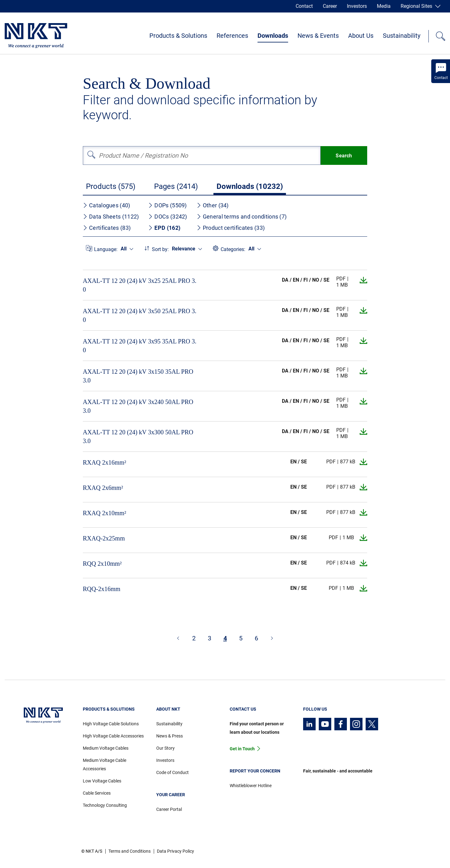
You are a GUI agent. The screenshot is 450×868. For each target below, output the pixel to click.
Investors (357, 6)
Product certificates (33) (231, 228)
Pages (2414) (176, 186)
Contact (304, 6)
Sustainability (402, 36)
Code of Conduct (172, 772)
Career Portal (169, 809)
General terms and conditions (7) (242, 217)
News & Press (170, 736)
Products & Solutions (178, 36)
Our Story (165, 748)
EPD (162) (164, 228)
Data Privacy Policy (175, 851)
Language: (106, 249)
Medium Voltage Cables (106, 748)
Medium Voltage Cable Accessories (105, 764)
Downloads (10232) (250, 186)
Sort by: (160, 249)
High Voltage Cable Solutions (111, 724)
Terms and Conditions (130, 851)
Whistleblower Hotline (251, 786)
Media (384, 6)
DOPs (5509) (167, 205)
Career (330, 6)
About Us (361, 36)
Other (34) (213, 205)
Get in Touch (242, 749)
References (232, 36)
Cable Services (97, 793)
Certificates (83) (107, 228)
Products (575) (111, 186)
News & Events (318, 36)
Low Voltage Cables (102, 781)
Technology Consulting (105, 805)
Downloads (273, 36)
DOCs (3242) (167, 217)
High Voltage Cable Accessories (113, 736)
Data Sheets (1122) (111, 217)
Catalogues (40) (107, 205)
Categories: (233, 249)
